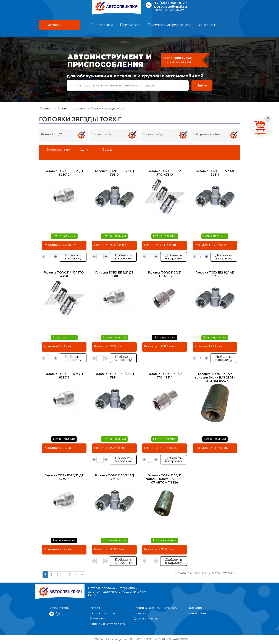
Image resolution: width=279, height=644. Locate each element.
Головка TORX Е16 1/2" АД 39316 (114, 477)
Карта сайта (195, 608)
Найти (202, 85)
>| (82, 575)
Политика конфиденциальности (156, 608)
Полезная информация (170, 25)
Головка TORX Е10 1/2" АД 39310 (114, 173)
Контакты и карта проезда (108, 624)
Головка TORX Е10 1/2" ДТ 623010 (64, 173)
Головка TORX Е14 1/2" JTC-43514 (165, 376)
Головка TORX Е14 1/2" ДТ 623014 (64, 477)
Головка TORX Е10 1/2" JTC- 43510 (165, 173)
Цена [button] (84, 150)
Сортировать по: (58, 150)
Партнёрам (130, 25)
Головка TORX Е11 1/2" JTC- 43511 (64, 274)
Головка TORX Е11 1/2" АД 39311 (215, 173)
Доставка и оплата (146, 619)
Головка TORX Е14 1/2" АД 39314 (114, 376)
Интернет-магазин (102, 613)
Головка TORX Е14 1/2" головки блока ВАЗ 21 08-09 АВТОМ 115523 (215, 378)
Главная (46, 108)
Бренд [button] (107, 150)
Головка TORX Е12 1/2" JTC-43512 (165, 274)
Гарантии (140, 613)
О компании (102, 25)
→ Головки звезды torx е (106, 108)
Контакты (206, 25)
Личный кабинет (169, 10)
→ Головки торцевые (70, 108)
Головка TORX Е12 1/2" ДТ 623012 (64, 376)
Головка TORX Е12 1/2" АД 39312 (215, 274)
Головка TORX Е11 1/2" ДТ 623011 (114, 274)
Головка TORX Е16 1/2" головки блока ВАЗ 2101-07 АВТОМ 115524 (165, 479)
